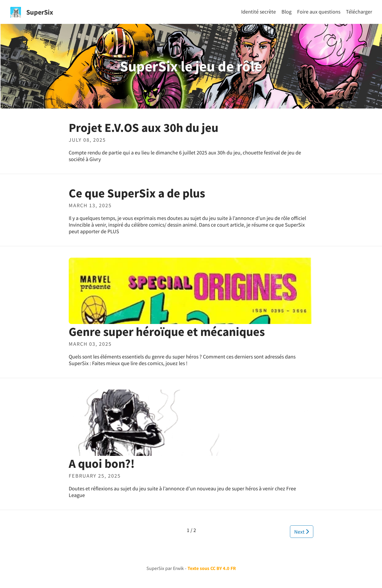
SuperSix (40, 12)
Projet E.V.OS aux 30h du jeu (144, 128)
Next (302, 532)
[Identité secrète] (259, 12)
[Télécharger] (359, 12)
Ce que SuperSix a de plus (137, 193)
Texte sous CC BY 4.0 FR (212, 568)
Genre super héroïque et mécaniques (167, 332)
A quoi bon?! (102, 464)
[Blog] (286, 12)
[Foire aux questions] (319, 12)
